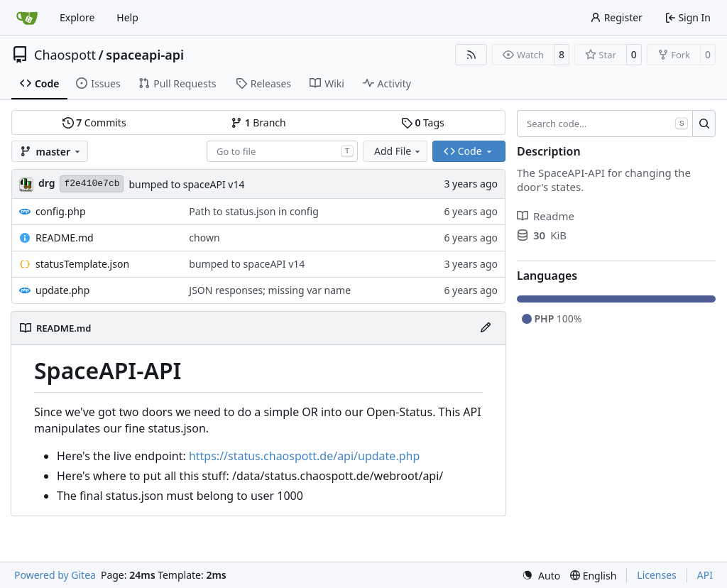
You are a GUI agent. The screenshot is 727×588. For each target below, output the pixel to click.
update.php (62, 290)
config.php (61, 211)
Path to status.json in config (253, 211)
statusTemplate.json (82, 264)
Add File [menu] (398, 151)
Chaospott (65, 55)
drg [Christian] (47, 183)
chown (204, 238)
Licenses (657, 575)
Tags (423, 123)
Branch (258, 123)
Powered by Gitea (55, 575)
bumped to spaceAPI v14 (186, 184)
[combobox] (282, 151)
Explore (77, 17)
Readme (546, 216)
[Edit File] (486, 328)
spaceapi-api (145, 55)
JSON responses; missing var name (270, 290)
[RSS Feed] (471, 55)
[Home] (27, 18)
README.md (65, 238)
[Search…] (704, 124)
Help (127, 17)
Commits (94, 123)
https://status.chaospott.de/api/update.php (304, 456)
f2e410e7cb (92, 184)
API (705, 575)
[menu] (541, 576)
